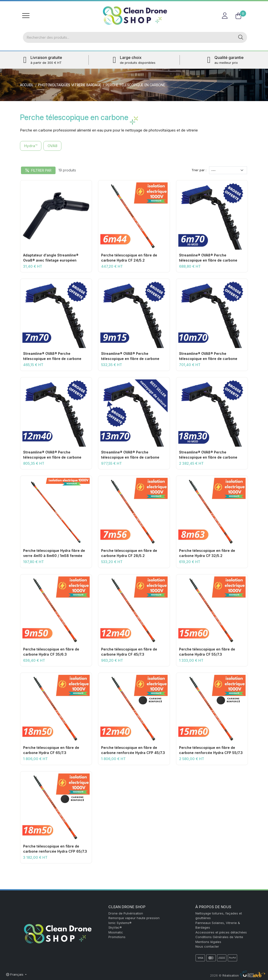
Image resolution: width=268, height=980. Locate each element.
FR (242, 6)
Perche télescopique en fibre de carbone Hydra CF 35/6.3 (51, 652)
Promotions (117, 937)
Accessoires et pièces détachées (221, 932)
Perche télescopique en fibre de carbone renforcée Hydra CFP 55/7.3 (211, 750)
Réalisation (244, 975)
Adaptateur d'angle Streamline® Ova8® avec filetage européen (51, 258)
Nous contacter (207, 946)
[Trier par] (228, 170)
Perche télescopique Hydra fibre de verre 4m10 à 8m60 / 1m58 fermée (54, 553)
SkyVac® (115, 927)
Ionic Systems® (120, 923)
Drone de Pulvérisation (126, 913)
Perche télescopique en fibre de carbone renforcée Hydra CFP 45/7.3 (133, 750)
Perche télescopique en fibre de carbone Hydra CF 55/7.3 (207, 652)
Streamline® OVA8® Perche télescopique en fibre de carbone (208, 258)
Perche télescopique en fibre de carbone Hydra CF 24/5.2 (129, 258)
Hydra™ (31, 146)
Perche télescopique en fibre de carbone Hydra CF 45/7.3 (129, 652)
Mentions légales (208, 942)
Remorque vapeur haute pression (134, 918)
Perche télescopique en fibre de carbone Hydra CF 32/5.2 (207, 553)
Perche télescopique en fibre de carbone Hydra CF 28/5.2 (129, 553)
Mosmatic (116, 932)
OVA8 (52, 146)
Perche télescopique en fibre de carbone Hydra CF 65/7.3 (51, 750)
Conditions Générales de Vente (219, 937)
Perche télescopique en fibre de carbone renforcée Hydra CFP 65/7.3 (55, 849)
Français (15, 974)
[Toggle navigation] (26, 16)
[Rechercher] (129, 38)
